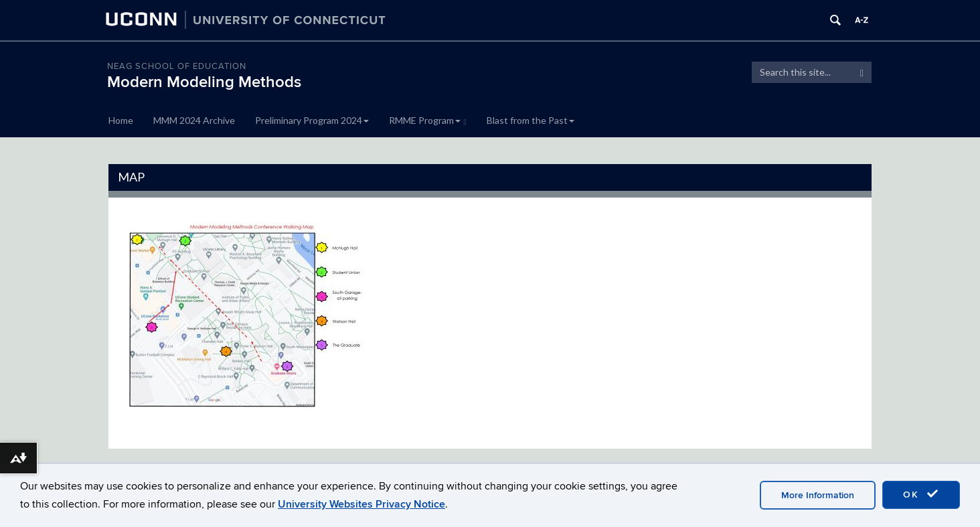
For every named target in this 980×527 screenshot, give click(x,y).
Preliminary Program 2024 (312, 120)
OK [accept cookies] (921, 494)
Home (121, 120)
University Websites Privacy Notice (361, 504)
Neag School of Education (177, 66)
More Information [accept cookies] (818, 495)
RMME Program (428, 120)
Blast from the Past (530, 120)
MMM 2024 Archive (194, 120)
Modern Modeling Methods (204, 82)
